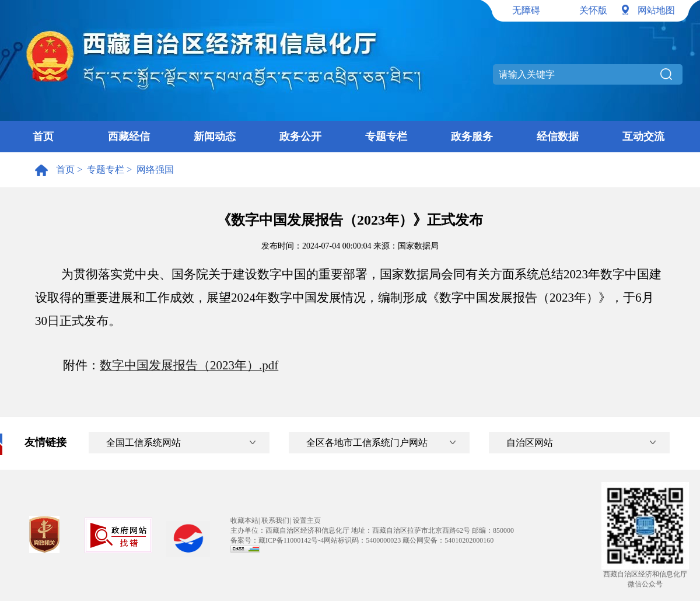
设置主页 (307, 520)
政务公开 (300, 137)
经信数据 (558, 137)
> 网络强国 (149, 170)
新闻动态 (215, 137)
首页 (43, 137)
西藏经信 (129, 137)
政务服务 (472, 137)
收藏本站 (244, 520)
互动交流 (643, 137)
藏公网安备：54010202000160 (448, 540)
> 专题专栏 (99, 170)
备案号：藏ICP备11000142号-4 (277, 540)
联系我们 (275, 520)
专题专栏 (386, 137)
